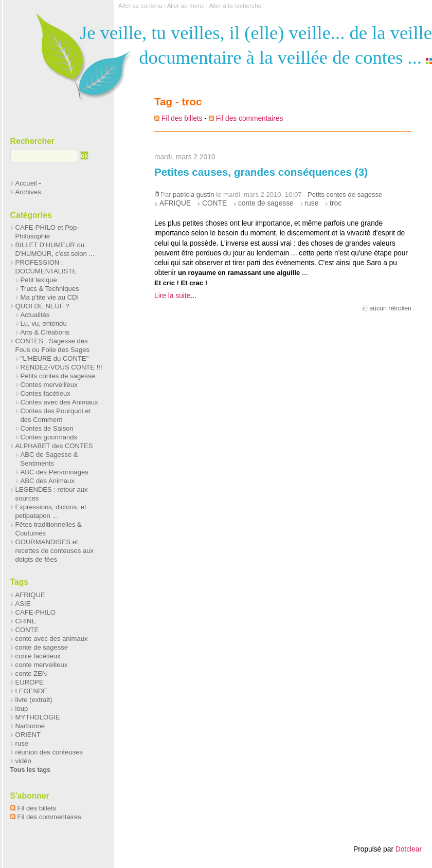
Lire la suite (172, 296)
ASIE (23, 604)
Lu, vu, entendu (44, 324)
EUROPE (30, 682)
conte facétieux (38, 656)
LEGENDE (31, 691)
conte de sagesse (266, 203)
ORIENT (28, 735)
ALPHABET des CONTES (54, 446)
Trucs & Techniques (50, 289)
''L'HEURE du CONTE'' (55, 358)
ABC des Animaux (48, 481)
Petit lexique (39, 280)
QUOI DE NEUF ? (42, 306)
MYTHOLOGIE (38, 717)
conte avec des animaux (52, 639)
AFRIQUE (175, 203)
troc (336, 203)
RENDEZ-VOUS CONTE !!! (61, 367)
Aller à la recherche (235, 6)
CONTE (214, 203)
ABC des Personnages (55, 472)
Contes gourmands (49, 437)
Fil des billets (182, 118)
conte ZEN (31, 673)
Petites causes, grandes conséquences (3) (261, 172)
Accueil (26, 183)
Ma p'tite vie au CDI (50, 297)
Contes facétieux (46, 393)
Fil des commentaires (250, 118)
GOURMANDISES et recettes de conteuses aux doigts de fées (55, 551)
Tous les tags (30, 770)
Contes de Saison (47, 428)
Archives (28, 192)
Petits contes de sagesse (345, 195)
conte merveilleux (42, 665)
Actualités (35, 315)
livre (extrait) (34, 700)
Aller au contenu (140, 6)
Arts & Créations (45, 332)
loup (22, 708)
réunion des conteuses (49, 752)
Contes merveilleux (49, 385)
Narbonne (30, 726)
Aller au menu (185, 6)
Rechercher (32, 141)
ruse (312, 203)
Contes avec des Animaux (59, 402)
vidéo (23, 761)
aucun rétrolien (390, 308)
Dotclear (409, 849)
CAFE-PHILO (35, 612)
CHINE (26, 621)
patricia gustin (194, 195)
